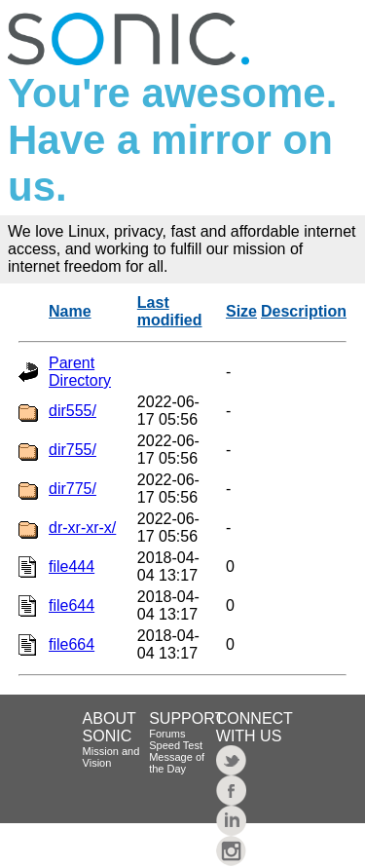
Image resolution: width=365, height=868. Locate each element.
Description (304, 311)
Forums (167, 734)
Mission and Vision (111, 757)
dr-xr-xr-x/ (82, 528)
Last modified (170, 311)
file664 (72, 644)
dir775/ (73, 489)
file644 (72, 605)
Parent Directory (80, 372)
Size (241, 311)
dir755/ (73, 450)
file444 (72, 566)
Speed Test (176, 745)
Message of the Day (177, 763)
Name (70, 311)
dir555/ (73, 411)
